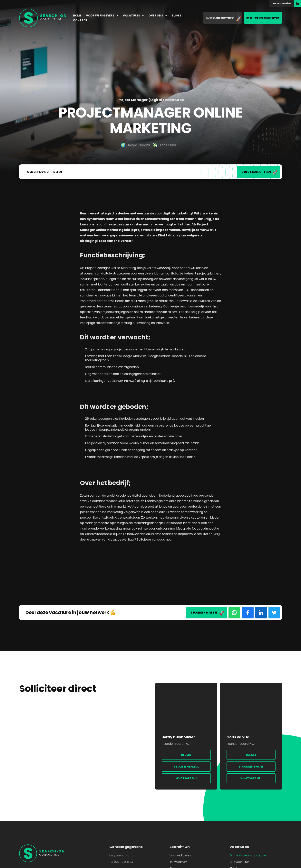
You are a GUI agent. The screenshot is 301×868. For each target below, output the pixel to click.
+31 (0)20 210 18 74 (121, 862)
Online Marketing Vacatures (248, 855)
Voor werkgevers (102, 15)
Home (77, 15)
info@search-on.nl (122, 855)
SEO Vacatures (239, 862)
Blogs (176, 15)
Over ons (158, 15)
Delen (58, 172)
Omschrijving (38, 172)
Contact (80, 20)
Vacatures (133, 15)
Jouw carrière (282, 4)
